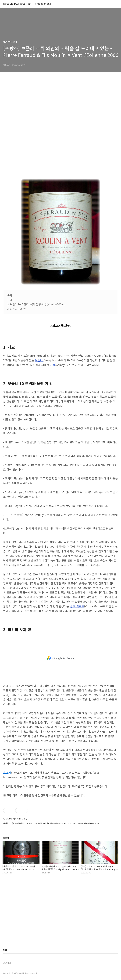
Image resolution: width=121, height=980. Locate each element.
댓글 (5, 950)
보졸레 (39, 360)
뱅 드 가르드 (77, 606)
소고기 (7, 773)
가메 (52, 365)
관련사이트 (8, 963)
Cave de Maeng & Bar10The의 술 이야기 (27, 4)
